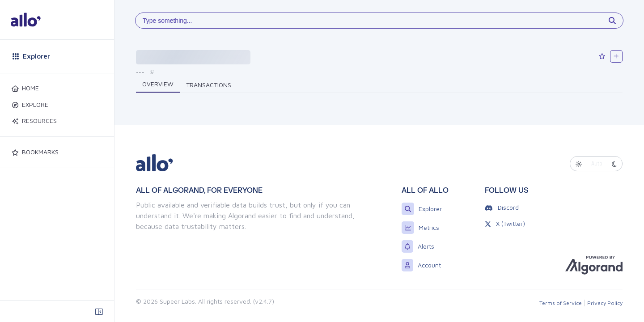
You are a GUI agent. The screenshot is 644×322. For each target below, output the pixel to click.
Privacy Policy (605, 303)
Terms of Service (561, 303)
